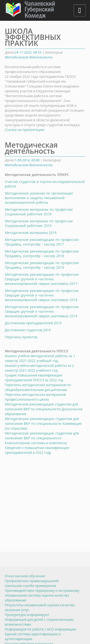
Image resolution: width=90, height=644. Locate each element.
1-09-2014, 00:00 (27, 160)
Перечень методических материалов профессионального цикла (35, 397)
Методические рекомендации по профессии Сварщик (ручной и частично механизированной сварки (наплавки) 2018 (42, 295)
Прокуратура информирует (27, 615)
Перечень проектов (21, 337)
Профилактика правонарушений (32, 581)
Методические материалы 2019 (31, 233)
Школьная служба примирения (30, 586)
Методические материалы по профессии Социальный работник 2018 (39, 212)
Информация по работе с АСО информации (40, 629)
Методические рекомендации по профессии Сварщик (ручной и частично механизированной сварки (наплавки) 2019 (42, 311)
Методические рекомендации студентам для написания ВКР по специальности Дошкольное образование (44, 409)
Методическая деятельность (29, 57)
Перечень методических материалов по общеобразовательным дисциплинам (38, 387)
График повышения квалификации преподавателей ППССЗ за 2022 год (34, 378)
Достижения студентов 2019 (28, 330)
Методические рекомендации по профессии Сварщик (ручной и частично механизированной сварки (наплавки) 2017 (42, 279)
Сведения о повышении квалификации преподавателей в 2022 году (37, 450)
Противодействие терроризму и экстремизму (42, 590)
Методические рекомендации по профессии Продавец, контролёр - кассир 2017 (42, 242)
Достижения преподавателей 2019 (33, 323)
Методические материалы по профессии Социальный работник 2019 (39, 223)
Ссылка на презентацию (25, 130)
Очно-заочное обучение (25, 576)
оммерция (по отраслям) (43, 423)
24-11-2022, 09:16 (28, 52)
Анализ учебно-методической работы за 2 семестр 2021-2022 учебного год (39, 368)
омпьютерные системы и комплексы (42, 438)
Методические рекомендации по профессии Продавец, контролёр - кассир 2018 (42, 253)
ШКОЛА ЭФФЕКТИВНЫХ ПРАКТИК (33, 37)
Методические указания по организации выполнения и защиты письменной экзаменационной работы (39, 198)
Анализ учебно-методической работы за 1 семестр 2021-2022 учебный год (40, 358)
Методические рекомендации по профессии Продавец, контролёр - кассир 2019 (42, 265)
